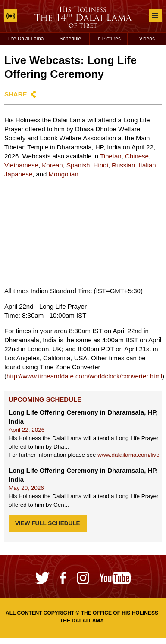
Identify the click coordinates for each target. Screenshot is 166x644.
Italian (147, 165)
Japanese (18, 174)
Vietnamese (21, 165)
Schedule (70, 39)
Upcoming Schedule (45, 399)
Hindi (101, 165)
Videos (147, 39)
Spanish (78, 165)
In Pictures (108, 39)
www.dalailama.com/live (128, 455)
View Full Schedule (48, 523)
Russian (123, 165)
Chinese (137, 156)
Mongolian (64, 174)
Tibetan (111, 156)
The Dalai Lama (26, 39)
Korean (52, 165)
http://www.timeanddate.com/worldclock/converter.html (84, 376)
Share (16, 94)
